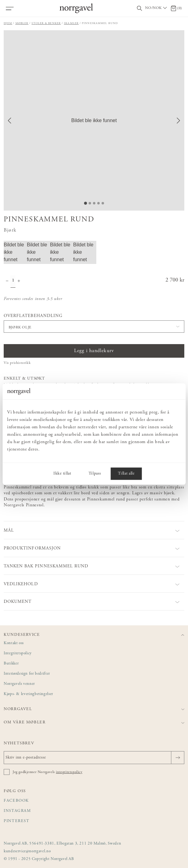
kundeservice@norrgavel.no (27, 852)
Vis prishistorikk (17, 363)
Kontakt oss (14, 643)
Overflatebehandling (33, 316)
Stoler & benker (46, 23)
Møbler (22, 23)
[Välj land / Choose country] (157, 8)
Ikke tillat (62, 474)
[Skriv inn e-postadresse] (94, 758)
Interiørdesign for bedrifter (27, 674)
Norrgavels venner (19, 684)
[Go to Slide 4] (98, 203)
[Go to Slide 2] (90, 203)
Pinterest (17, 821)
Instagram (17, 811)
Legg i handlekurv (94, 351)
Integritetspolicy (18, 654)
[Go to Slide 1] (86, 203)
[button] (94, 120)
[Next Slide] (178, 121)
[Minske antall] (7, 282)
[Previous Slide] (10, 121)
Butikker (11, 664)
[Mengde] (13, 282)
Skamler (71, 23)
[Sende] (178, 758)
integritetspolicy (69, 772)
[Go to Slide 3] (94, 203)
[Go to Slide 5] (103, 203)
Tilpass (95, 474)
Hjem (8, 23)
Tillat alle (126, 474)
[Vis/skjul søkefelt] (140, 8)
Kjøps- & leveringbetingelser (28, 694)
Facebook (16, 801)
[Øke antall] (19, 282)
